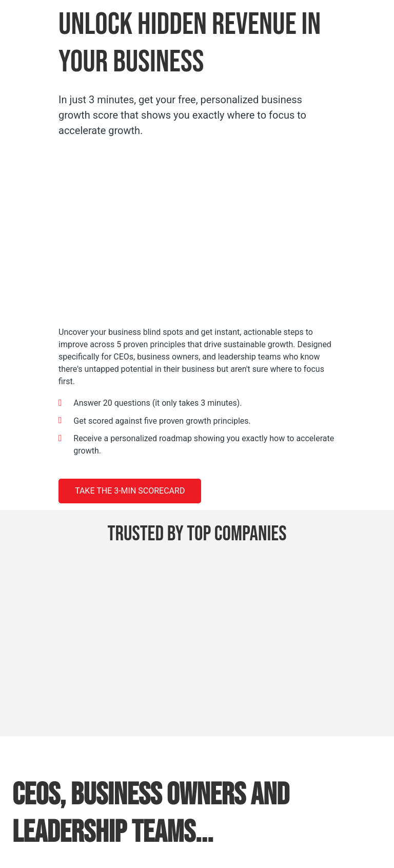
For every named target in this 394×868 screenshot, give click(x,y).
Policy (252, 837)
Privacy (227, 837)
